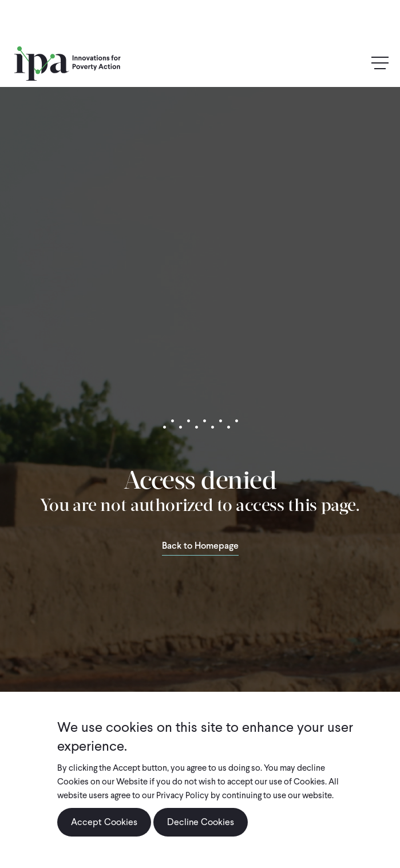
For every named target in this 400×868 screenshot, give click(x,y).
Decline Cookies (201, 822)
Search (355, 63)
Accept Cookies (104, 822)
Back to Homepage (200, 546)
